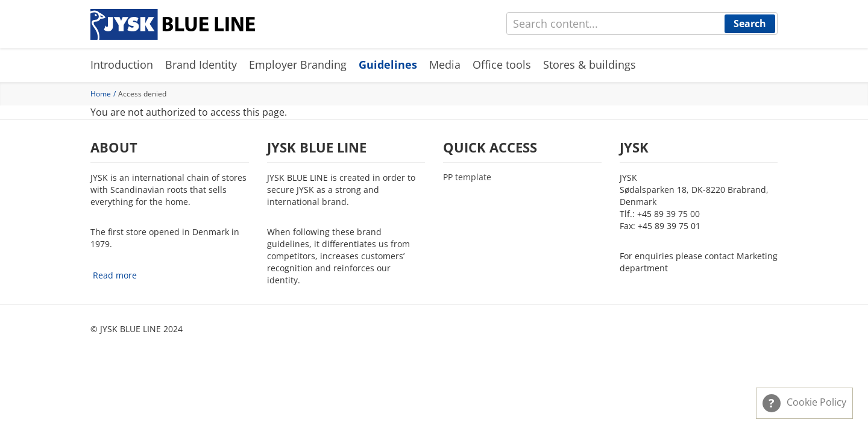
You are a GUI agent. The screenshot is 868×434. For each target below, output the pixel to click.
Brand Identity (201, 64)
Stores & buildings (590, 64)
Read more (115, 275)
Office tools (502, 64)
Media (445, 64)
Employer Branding (298, 64)
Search (750, 24)
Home (101, 94)
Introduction (122, 64)
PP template (467, 177)
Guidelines (388, 64)
